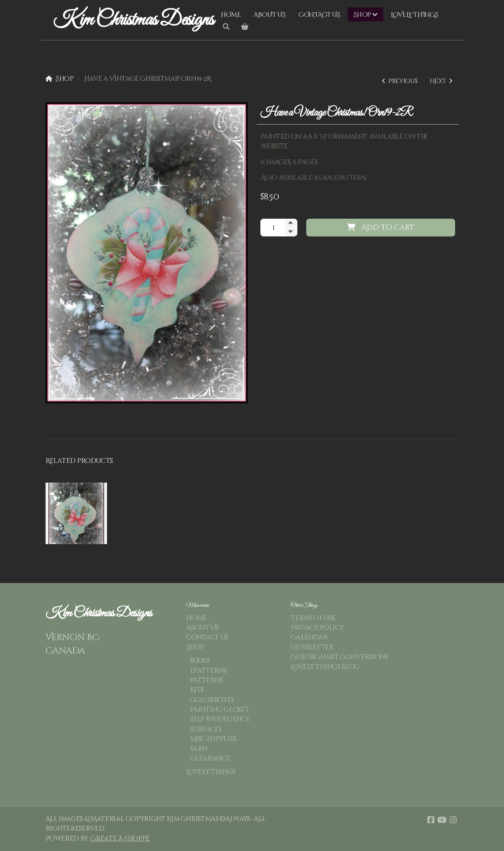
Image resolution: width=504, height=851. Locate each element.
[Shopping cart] (245, 27)
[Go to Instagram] (453, 820)
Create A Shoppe (120, 839)
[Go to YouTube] (442, 820)
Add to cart (381, 227)
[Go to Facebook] (431, 820)
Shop (65, 79)
